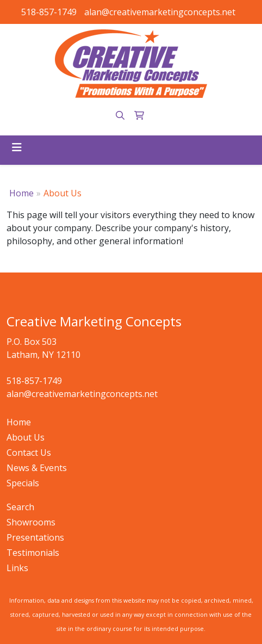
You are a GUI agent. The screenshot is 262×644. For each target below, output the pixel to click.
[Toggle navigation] (17, 147)
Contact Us (29, 453)
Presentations (35, 537)
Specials (23, 483)
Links (17, 568)
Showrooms (31, 522)
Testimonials (33, 553)
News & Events (37, 468)
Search (20, 507)
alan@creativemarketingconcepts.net (160, 12)
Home (21, 193)
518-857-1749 (49, 12)
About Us (26, 437)
